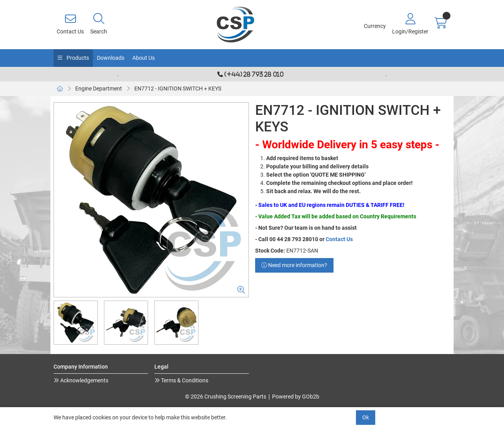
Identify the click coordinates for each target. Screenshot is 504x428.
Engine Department (99, 89)
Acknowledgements (84, 380)
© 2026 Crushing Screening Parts (226, 397)
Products (77, 58)
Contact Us (339, 239)
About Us (144, 58)
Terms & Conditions (184, 380)
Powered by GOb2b (296, 397)
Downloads (111, 58)
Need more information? (294, 265)
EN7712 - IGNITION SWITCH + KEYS (178, 89)
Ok (366, 417)
